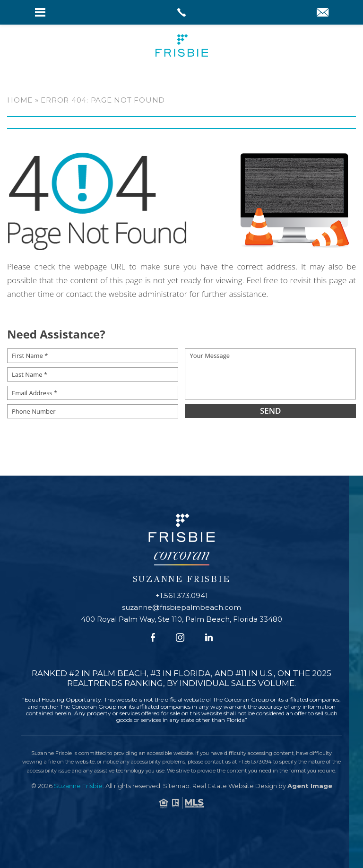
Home (20, 100)
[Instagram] (180, 638)
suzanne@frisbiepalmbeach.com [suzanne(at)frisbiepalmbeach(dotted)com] (181, 607)
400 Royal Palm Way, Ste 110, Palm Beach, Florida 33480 (181, 619)
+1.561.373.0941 (182, 595)
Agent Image (310, 786)
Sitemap (176, 786)
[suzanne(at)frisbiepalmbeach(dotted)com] (323, 13)
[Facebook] (153, 638)
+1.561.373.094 (255, 762)
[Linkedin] (209, 638)
